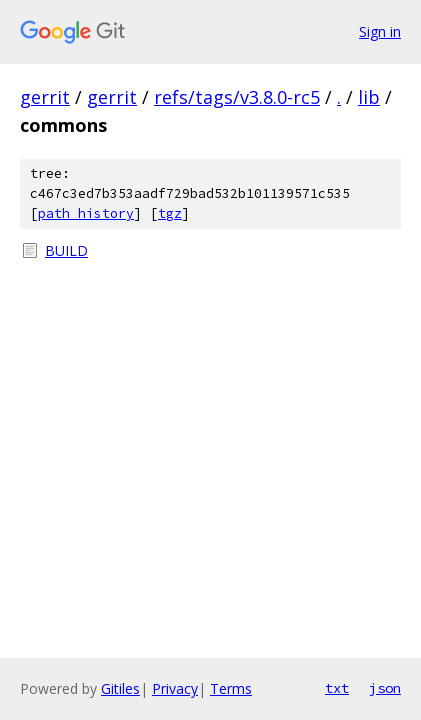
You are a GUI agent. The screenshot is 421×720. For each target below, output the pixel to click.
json (385, 688)
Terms (231, 688)
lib (369, 97)
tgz (170, 213)
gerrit (45, 97)
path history (86, 213)
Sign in (380, 31)
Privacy (175, 688)
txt (337, 688)
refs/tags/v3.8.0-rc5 (237, 97)
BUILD (66, 250)
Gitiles (120, 688)
